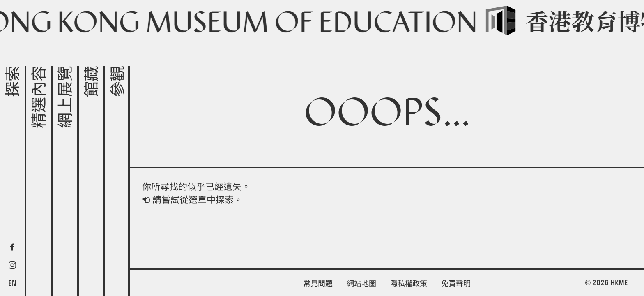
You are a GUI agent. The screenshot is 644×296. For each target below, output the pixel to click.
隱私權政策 (409, 283)
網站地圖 (361, 283)
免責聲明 (456, 283)
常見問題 (318, 283)
